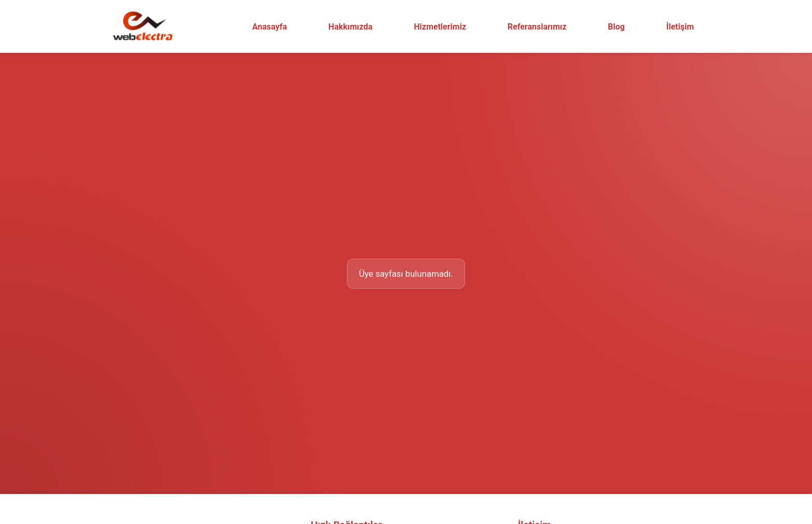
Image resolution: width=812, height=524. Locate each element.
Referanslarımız (537, 27)
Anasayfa (270, 27)
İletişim (680, 27)
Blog (617, 27)
